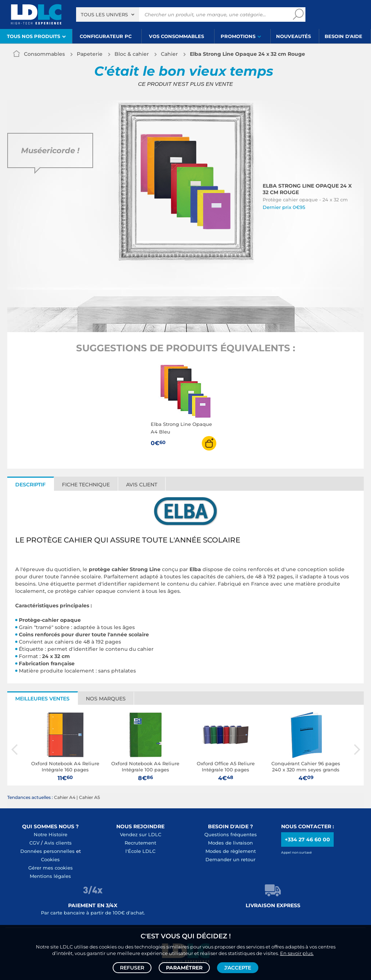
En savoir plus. (297, 953)
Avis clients (58, 843)
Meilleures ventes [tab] (42, 699)
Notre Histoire (51, 834)
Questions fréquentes (231, 834)
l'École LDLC (140, 851)
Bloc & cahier (132, 54)
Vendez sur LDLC (141, 834)
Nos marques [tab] (106, 699)
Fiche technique (86, 485)
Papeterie (90, 54)
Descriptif (30, 485)
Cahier (169, 54)
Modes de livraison (230, 843)
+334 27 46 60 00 (307, 839)
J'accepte (238, 968)
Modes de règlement (231, 851)
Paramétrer (184, 968)
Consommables (44, 54)
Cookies (50, 859)
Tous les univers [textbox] (104, 14)
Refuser (132, 968)
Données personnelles (47, 851)
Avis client (142, 485)
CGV (34, 843)
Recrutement (140, 843)
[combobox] (108, 14)
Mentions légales (50, 876)
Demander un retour (230, 859)
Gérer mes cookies (51, 868)
